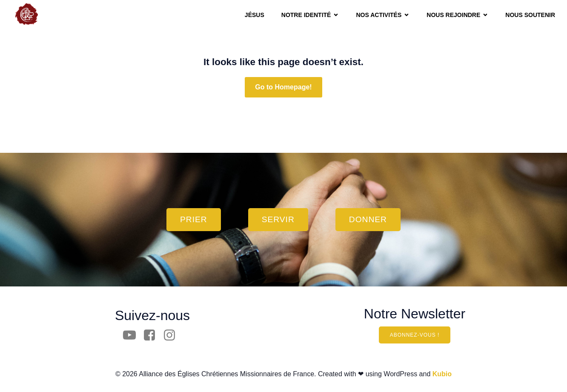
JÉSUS (255, 15)
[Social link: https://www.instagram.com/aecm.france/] (173, 335)
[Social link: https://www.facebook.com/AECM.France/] (153, 335)
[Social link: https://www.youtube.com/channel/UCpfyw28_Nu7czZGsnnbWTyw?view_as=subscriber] (133, 335)
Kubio (442, 374)
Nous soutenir (530, 15)
